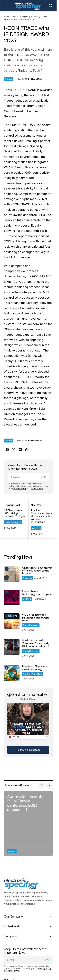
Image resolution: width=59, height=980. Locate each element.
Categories (11, 936)
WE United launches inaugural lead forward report (35, 618)
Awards (35, 17)
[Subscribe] (45, 477)
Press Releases (31, 625)
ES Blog (27, 599)
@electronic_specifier (28, 694)
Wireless (36, 528)
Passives (28, 578)
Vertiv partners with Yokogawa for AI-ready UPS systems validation (36, 643)
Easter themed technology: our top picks (37, 593)
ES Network (12, 926)
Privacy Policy (20, 488)
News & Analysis (20, 17)
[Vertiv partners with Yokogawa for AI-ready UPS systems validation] (12, 647)
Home (7, 17)
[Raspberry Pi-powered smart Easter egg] (12, 673)
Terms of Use (37, 488)
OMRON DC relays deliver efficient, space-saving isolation (37, 571)
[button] (6, 6)
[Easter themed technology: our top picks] (12, 598)
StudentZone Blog (33, 674)
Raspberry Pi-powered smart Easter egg (35, 668)
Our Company (13, 916)
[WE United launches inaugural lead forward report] (12, 621)
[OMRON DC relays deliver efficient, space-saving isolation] (12, 574)
